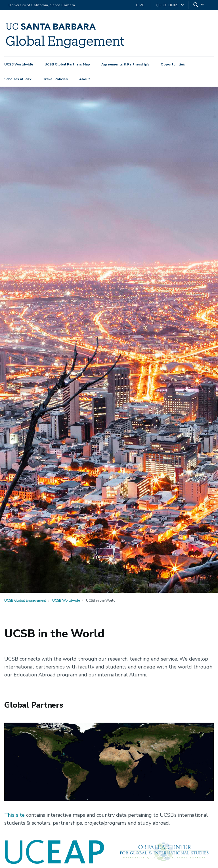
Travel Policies (55, 79)
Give (140, 5)
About (85, 79)
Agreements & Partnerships (125, 64)
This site (14, 815)
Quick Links (167, 5)
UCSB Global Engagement (25, 600)
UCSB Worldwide (19, 64)
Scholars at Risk (18, 79)
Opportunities (173, 64)
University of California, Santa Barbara (42, 5)
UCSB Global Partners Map (67, 64)
